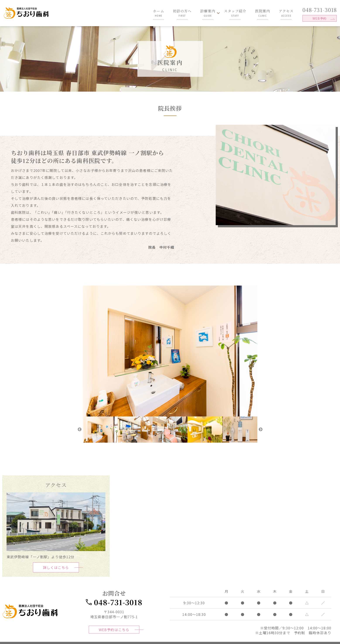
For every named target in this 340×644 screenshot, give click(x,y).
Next (261, 430)
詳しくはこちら (56, 567)
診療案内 (208, 13)
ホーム (158, 13)
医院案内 (263, 13)
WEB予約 (320, 18)
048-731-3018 (320, 10)
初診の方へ (182, 13)
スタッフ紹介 (235, 13)
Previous (80, 430)
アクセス (286, 13)
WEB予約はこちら (114, 630)
